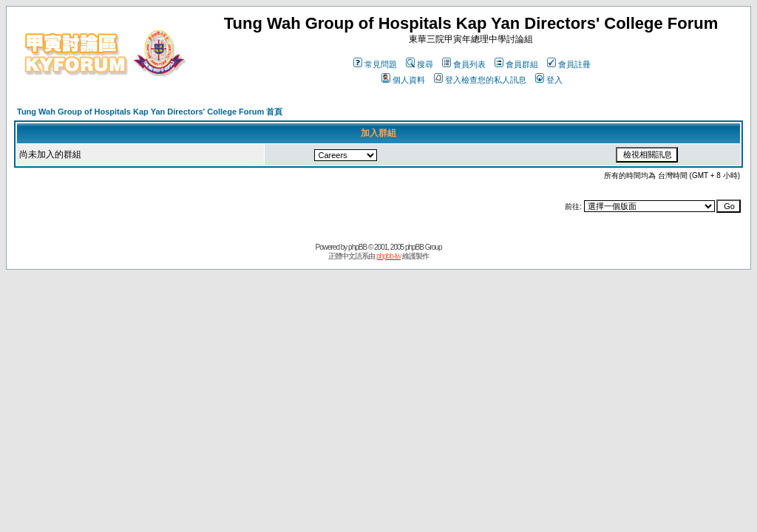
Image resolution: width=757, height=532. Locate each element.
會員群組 (516, 64)
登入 (549, 80)
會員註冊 (569, 64)
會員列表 (464, 64)
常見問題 (375, 64)
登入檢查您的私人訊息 (480, 80)
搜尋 (420, 64)
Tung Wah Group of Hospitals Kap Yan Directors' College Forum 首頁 (150, 112)
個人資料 (403, 80)
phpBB (357, 247)
